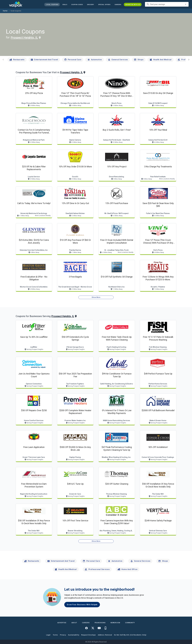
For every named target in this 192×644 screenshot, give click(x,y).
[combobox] (167, 4)
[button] (104, 5)
